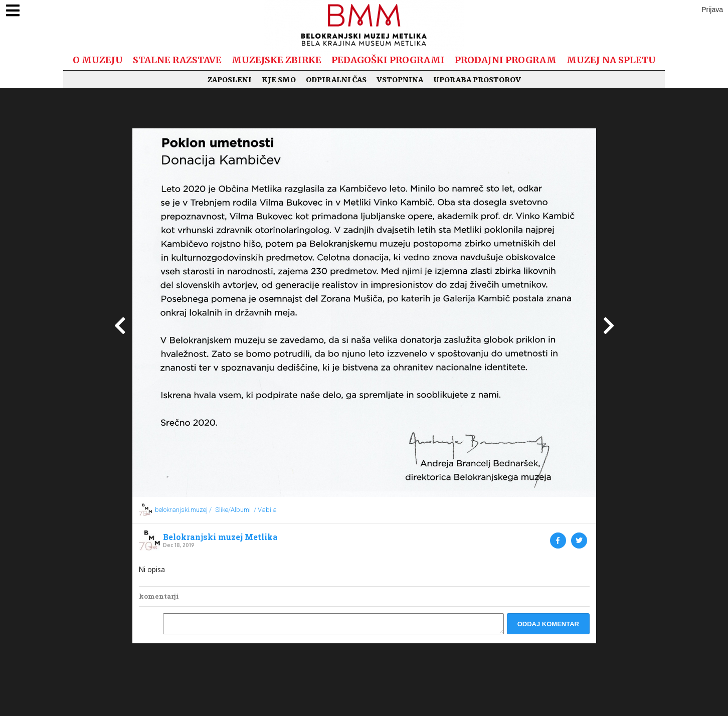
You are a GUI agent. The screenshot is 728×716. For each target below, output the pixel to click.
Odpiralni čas (336, 80)
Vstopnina (400, 80)
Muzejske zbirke (277, 60)
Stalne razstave (177, 60)
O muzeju (98, 60)
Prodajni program (506, 60)
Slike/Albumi (233, 510)
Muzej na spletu (611, 60)
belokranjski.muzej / (183, 510)
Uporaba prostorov (477, 80)
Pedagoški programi (388, 60)
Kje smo (279, 80)
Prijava (712, 10)
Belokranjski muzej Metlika (220, 537)
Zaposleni (230, 80)
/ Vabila (265, 510)
